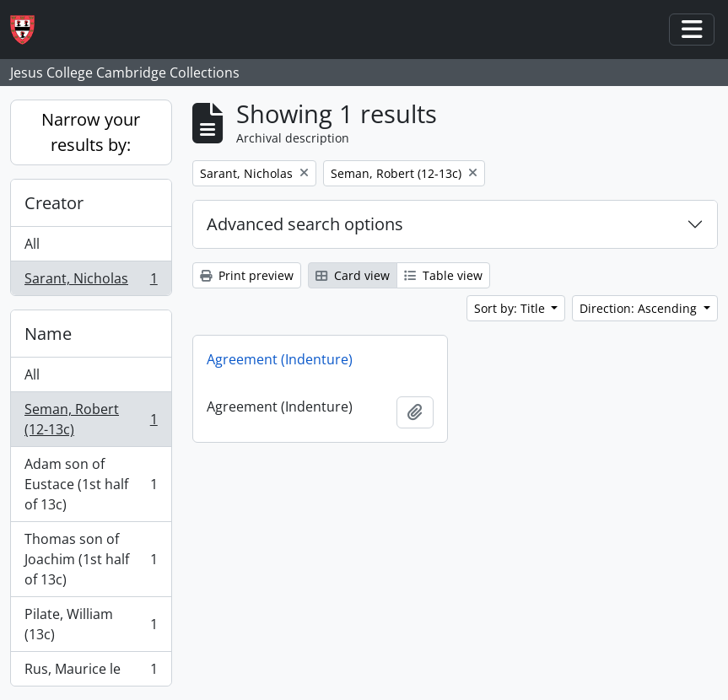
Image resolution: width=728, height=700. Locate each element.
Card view (353, 275)
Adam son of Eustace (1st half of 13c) (91, 484)
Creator (54, 203)
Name (48, 334)
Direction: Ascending (640, 308)
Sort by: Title (511, 308)
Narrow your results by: (91, 132)
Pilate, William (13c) (91, 624)
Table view (443, 275)
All (32, 244)
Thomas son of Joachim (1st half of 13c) (91, 559)
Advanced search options (305, 224)
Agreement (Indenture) (280, 359)
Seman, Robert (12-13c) (91, 419)
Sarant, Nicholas (91, 282)
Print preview (247, 275)
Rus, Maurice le (91, 672)
